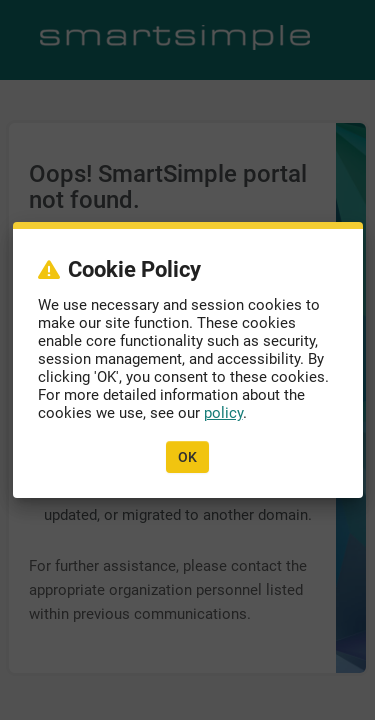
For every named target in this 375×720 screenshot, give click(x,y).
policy (223, 413)
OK (187, 457)
